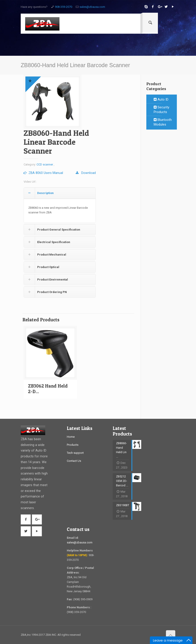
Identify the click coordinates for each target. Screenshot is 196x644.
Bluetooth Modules (163, 122)
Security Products (161, 110)
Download (86, 173)
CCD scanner (45, 164)
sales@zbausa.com (92, 7)
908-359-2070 (63, 7)
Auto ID (161, 99)
